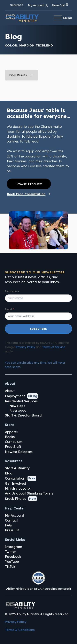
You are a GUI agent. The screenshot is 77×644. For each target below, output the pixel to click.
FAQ (8, 525)
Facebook (13, 557)
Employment (15, 396)
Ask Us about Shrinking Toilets (29, 493)
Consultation (15, 478)
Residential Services (21, 401)
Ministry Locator (18, 488)
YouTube (12, 561)
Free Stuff (13, 447)
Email (8, 309)
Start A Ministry (17, 468)
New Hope (17, 406)
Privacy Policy (25, 347)
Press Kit (12, 530)
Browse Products (29, 184)
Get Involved (16, 483)
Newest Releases (19, 452)
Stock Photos (16, 499)
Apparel (11, 432)
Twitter (10, 552)
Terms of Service (54, 347)
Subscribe (38, 329)
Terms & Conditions (20, 630)
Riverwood (18, 410)
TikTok (10, 567)
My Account (14, 515)
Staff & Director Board (23, 415)
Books (10, 437)
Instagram (13, 547)
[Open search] (17, 5)
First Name (12, 291)
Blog (9, 473)
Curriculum (14, 442)
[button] (60, 5)
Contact (11, 520)
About (10, 391)
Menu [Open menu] (63, 18)
